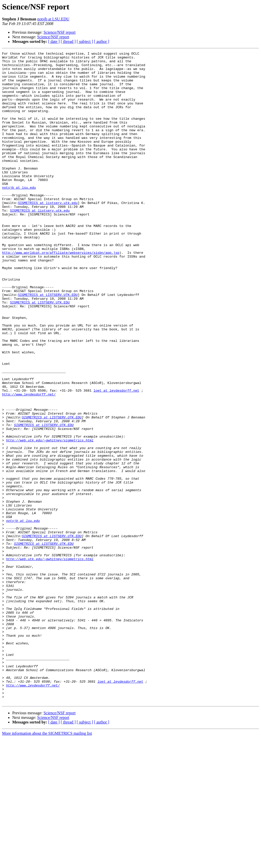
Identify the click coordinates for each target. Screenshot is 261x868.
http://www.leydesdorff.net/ (29, 463)
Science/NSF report (60, 32)
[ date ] (54, 41)
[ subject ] (85, 41)
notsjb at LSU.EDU (53, 19)
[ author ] (102, 41)
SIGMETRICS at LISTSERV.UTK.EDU (48, 344)
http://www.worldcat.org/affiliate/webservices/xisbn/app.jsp (61, 293)
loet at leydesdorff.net (116, 459)
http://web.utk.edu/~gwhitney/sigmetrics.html (50, 518)
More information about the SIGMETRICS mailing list (47, 864)
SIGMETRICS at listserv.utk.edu (48, 233)
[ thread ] (68, 41)
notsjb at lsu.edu (19, 215)
